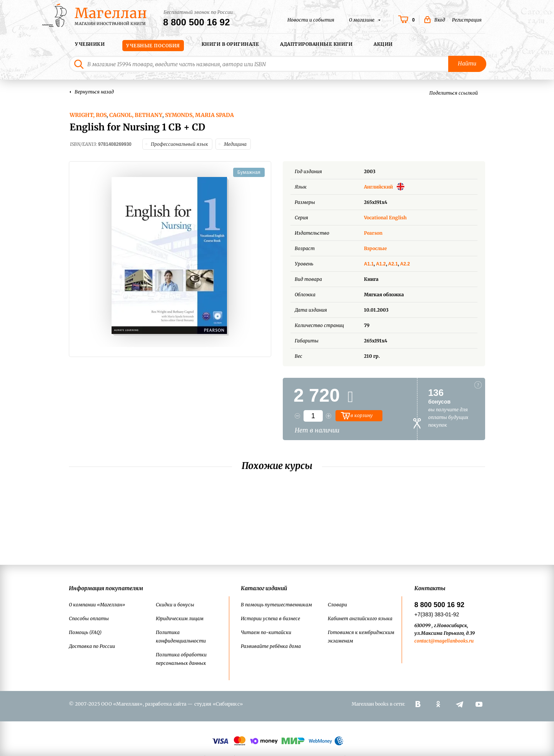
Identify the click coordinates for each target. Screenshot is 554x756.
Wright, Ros (88, 115)
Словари (337, 605)
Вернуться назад (94, 92)
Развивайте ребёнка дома (271, 646)
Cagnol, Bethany (136, 115)
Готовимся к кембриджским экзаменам (361, 637)
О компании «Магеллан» (97, 605)
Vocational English (385, 217)
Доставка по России (92, 646)
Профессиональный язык (179, 144)
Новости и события (311, 20)
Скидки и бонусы (175, 605)
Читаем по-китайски (266, 632)
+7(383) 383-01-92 (437, 614)
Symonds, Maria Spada (199, 115)
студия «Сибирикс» (219, 704)
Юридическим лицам (180, 618)
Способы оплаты (89, 618)
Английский (384, 186)
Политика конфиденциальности (181, 637)
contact (422, 641)
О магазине (362, 20)
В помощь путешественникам (276, 605)
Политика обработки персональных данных (181, 659)
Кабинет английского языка (360, 618)
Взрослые (375, 248)
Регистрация (467, 20)
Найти (467, 64)
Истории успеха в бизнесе (270, 618)
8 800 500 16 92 (197, 22)
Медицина (235, 144)
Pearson (373, 233)
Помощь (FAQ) (85, 632)
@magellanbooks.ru (452, 641)
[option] (170, 256)
